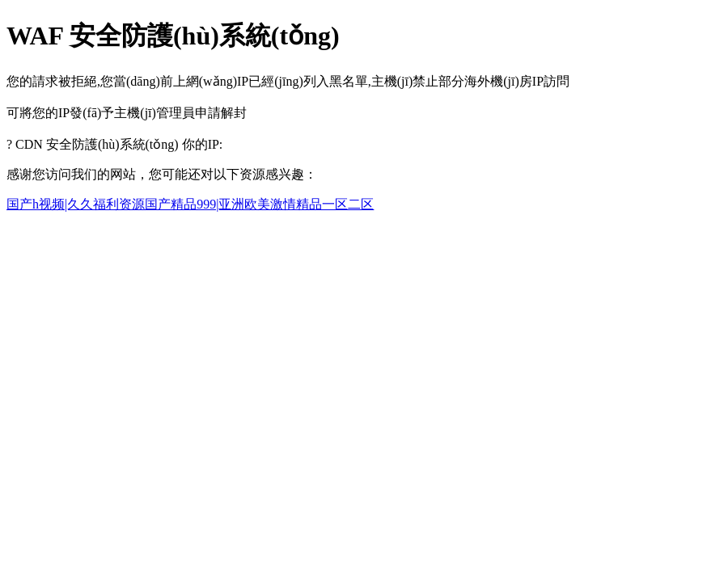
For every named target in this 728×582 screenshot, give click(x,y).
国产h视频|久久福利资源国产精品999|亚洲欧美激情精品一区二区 (190, 204)
